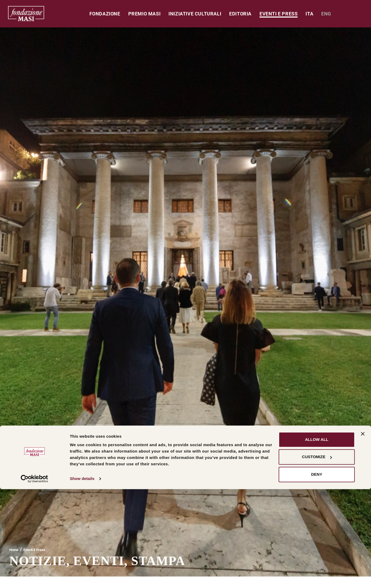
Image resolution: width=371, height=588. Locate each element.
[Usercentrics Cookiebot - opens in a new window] (34, 578)
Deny (317, 573)
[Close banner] (363, 533)
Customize (317, 556)
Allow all (317, 538)
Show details (82, 577)
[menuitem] (309, 14)
